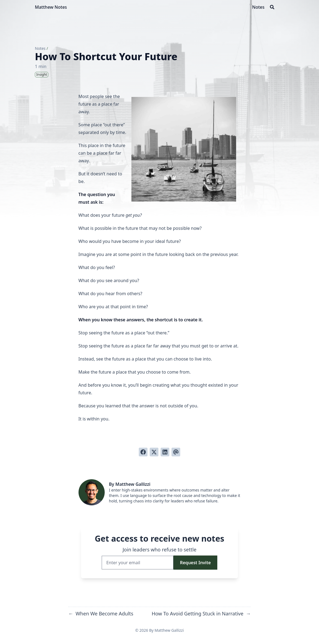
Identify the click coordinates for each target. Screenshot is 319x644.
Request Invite (195, 563)
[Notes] (258, 7)
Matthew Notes (51, 7)
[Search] (272, 7)
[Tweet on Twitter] (154, 452)
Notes (40, 48)
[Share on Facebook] (143, 452)
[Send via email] (176, 452)
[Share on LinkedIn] (165, 452)
